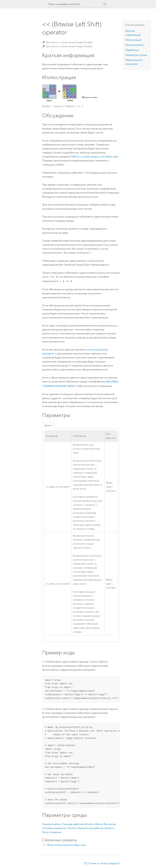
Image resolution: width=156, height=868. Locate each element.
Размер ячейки (52, 823)
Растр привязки (52, 831)
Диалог (48, 424)
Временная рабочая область (96, 827)
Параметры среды (136, 55)
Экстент (72, 827)
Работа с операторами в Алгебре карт (95, 157)
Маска (99, 823)
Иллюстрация (133, 40)
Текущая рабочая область (78, 823)
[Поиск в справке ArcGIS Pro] (75, 4)
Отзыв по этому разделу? (104, 862)
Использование (134, 45)
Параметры (132, 50)
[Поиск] (105, 4)
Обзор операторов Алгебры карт (66, 844)
